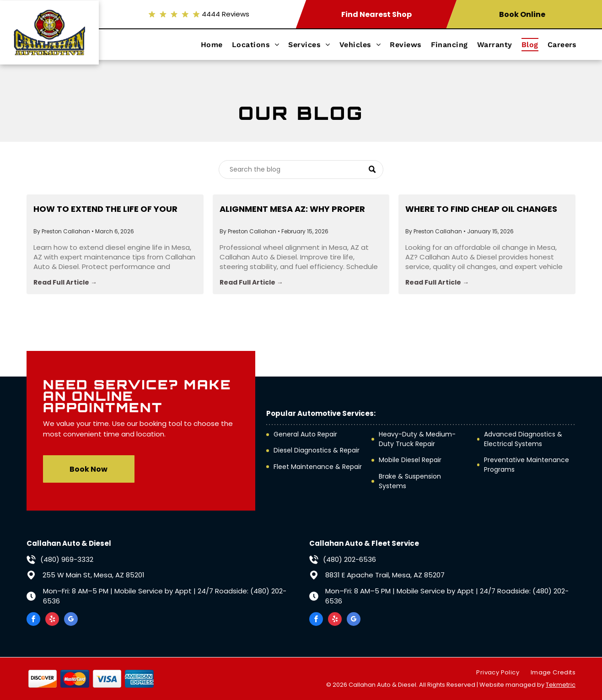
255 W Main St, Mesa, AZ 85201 (94, 575)
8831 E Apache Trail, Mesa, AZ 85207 (385, 575)
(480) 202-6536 (349, 559)
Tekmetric (561, 685)
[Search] (301, 170)
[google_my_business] (71, 620)
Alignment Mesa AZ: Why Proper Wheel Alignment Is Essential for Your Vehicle (295, 209)
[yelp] (52, 620)
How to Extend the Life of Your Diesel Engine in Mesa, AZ (105, 209)
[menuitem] (216, 45)
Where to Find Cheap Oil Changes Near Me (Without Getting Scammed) (481, 209)
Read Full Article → (65, 282)
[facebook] (33, 620)
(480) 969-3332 (67, 559)
